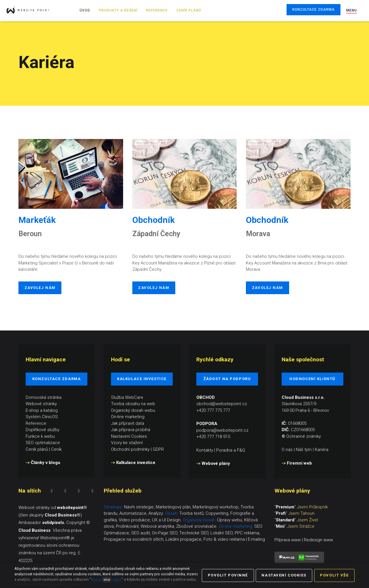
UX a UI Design (166, 520)
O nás (287, 450)
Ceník (56, 449)
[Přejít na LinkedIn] (79, 491)
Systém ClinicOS (42, 417)
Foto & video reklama (224, 539)
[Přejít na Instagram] (65, 491)
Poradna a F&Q (231, 450)
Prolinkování (127, 526)
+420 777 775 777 (213, 410)
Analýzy (156, 513)
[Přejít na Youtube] (92, 491)
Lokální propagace (183, 539)
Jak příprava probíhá (131, 430)
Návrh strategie (139, 507)
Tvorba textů (191, 513)
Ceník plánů (37, 449)
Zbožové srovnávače (196, 526)
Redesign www (318, 540)
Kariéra (322, 450)
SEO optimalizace (43, 443)
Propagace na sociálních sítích (134, 539)
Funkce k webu (40, 436)
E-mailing (256, 539)
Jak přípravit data (128, 423)
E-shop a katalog (42, 410)
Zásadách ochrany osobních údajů (110, 585)
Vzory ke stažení (127, 443)
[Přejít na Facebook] (52, 491)
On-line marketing (128, 417)
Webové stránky (41, 404)
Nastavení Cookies (129, 436)
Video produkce (134, 520)
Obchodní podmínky (130, 449)
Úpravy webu (230, 520)
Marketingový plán (173, 507)
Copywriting (217, 513)
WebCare (134, 397)
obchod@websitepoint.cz (222, 404)
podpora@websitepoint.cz (222, 430)
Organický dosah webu (133, 410)
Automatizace (133, 513)
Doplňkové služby (43, 430)
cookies (181, 585)
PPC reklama (247, 533)
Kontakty (205, 450)
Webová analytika (157, 526)
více (107, 579)
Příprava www (288, 540)
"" (301, 507)
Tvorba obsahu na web (133, 404)
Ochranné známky (304, 436)
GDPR (158, 449)
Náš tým (304, 450)
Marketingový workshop (215, 507)
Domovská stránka (44, 397)
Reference (36, 423)
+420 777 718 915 (213, 437)
